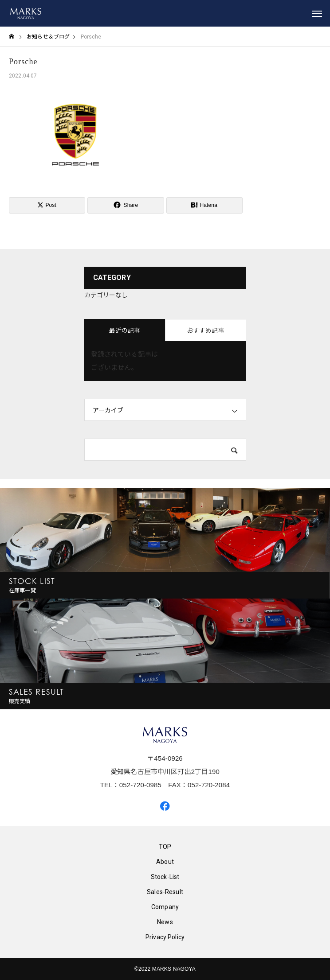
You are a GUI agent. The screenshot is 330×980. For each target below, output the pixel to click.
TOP (165, 847)
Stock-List (165, 877)
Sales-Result (165, 892)
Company (165, 907)
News (165, 922)
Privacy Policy (165, 937)
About (165, 862)
